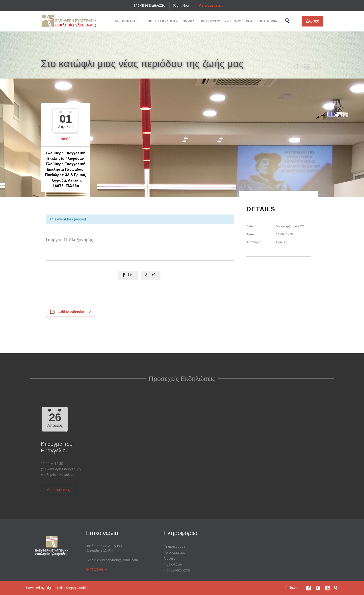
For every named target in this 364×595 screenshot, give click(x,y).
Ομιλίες (169, 558)
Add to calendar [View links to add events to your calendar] (72, 312)
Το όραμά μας (175, 552)
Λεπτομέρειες (211, 5)
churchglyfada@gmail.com (117, 560)
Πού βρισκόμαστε (177, 570)
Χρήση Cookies (78, 588)
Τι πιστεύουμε (174, 546)
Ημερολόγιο (173, 564)
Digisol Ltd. (54, 588)
